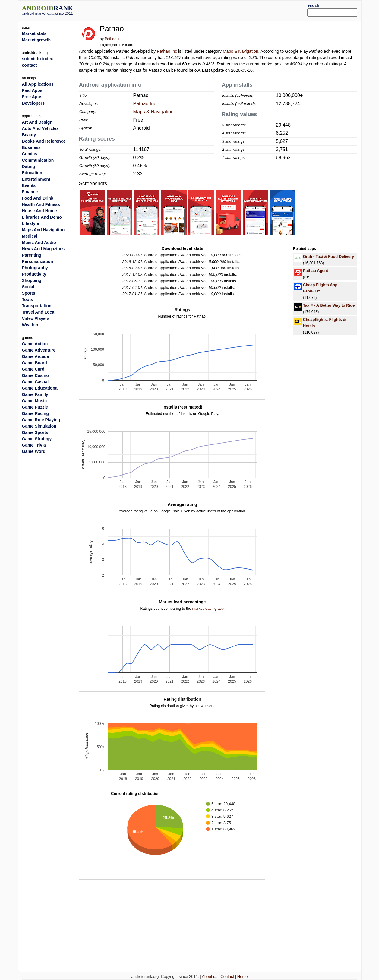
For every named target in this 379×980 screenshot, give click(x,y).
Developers (33, 103)
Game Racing (35, 413)
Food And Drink (38, 198)
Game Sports (35, 432)
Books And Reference (44, 141)
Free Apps (32, 97)
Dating (29, 166)
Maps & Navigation (241, 51)
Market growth (36, 40)
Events (29, 185)
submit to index (38, 59)
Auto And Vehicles (40, 128)
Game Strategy (37, 439)
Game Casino (35, 375)
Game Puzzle (35, 407)
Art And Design (37, 122)
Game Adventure (39, 350)
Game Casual (35, 382)
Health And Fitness (41, 204)
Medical (30, 236)
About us (209, 977)
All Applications (38, 84)
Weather (30, 325)
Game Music (34, 401)
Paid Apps (32, 90)
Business (31, 147)
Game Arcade (36, 356)
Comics (30, 154)
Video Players (36, 318)
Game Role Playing (41, 420)
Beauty (29, 135)
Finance (30, 192)
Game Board (35, 363)
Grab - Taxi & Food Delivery (329, 256)
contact (30, 65)
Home (243, 977)
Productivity (34, 274)
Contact (227, 977)
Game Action (35, 344)
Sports (29, 293)
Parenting (32, 255)
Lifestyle (31, 223)
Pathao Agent (316, 271)
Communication (38, 160)
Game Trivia (34, 445)
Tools (27, 299)
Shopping (32, 280)
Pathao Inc (114, 39)
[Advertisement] (204, 10)
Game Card (33, 369)
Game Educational (40, 388)
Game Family (35, 394)
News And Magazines (43, 249)
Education (32, 173)
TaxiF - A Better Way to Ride (329, 305)
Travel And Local (39, 312)
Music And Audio (39, 242)
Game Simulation (39, 426)
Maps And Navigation (43, 230)
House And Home (39, 211)
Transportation (37, 306)
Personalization (38, 261)
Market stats (34, 33)
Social (28, 287)
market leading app (208, 609)
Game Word (34, 451)
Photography (35, 268)
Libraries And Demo (42, 217)
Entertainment (36, 179)
